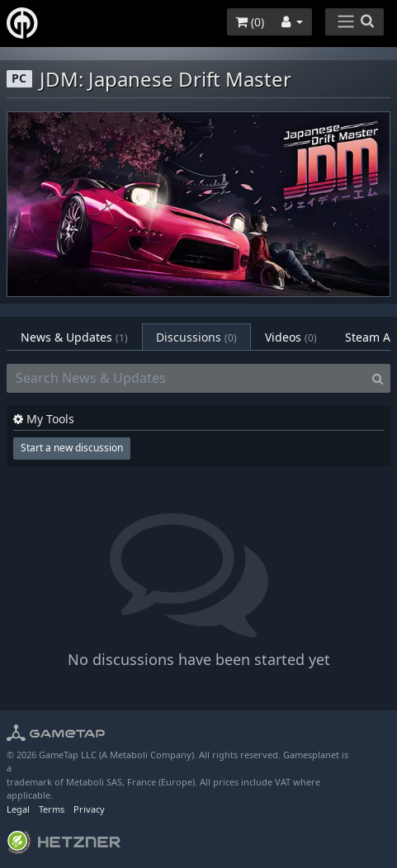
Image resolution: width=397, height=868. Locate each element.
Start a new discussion (72, 448)
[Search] (378, 379)
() (250, 22)
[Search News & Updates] (186, 379)
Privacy (89, 809)
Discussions (196, 337)
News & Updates (74, 337)
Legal (18, 809)
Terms (52, 809)
